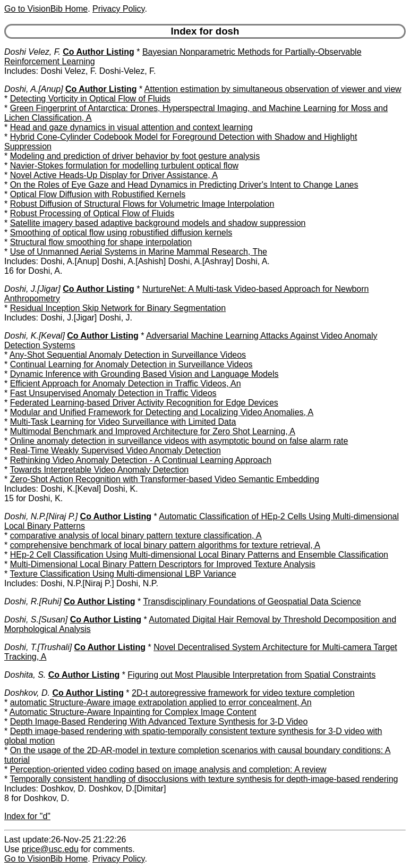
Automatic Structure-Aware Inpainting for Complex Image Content (133, 712)
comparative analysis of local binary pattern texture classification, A (136, 536)
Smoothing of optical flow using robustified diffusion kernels (121, 233)
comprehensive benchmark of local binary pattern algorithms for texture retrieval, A (165, 545)
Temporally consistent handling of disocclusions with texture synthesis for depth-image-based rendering (204, 779)
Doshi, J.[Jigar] (32, 289)
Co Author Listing (99, 52)
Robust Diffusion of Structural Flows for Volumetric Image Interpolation (142, 204)
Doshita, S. (25, 675)
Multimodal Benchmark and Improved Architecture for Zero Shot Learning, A (153, 431)
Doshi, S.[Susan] (36, 620)
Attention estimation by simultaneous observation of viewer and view (273, 89)
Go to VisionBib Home (46, 9)
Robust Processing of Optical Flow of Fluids (92, 213)
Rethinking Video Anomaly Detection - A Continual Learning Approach (141, 460)
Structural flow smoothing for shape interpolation (101, 242)
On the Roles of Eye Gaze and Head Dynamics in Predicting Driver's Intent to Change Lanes (184, 185)
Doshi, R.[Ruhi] (33, 601)
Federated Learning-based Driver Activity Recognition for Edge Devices (144, 403)
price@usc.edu (50, 849)
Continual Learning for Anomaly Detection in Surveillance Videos (131, 364)
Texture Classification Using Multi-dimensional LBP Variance (123, 574)
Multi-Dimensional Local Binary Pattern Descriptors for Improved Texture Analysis (163, 564)
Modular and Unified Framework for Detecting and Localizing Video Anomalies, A (162, 412)
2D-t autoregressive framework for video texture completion (243, 693)
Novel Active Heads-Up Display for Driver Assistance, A (114, 175)
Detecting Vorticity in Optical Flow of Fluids (90, 99)
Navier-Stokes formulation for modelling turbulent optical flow (124, 166)
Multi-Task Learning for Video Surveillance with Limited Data (123, 422)
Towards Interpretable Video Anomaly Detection (99, 470)
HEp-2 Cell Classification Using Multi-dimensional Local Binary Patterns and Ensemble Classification (199, 555)
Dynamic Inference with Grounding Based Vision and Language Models (144, 374)
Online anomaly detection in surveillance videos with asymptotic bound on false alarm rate (179, 441)
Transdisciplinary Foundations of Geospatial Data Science (252, 601)
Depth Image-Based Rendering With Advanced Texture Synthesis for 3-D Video (159, 722)
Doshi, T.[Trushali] (38, 647)
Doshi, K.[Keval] (35, 336)
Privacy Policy (118, 9)
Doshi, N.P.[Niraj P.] (41, 516)
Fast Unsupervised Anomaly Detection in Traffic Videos (113, 393)
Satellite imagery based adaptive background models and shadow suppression (158, 223)
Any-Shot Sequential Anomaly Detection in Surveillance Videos (128, 355)
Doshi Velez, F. (32, 52)
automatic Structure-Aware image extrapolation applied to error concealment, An (161, 702)
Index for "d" (27, 816)
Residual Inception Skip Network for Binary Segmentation (118, 308)
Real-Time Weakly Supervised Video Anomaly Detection (116, 450)
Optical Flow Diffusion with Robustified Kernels (98, 194)
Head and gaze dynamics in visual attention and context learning (131, 127)
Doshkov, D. (27, 693)
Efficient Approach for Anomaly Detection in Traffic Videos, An (126, 384)
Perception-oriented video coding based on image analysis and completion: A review (168, 769)
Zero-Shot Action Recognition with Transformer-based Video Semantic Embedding (165, 479)
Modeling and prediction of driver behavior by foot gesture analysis (135, 156)
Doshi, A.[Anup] (34, 89)
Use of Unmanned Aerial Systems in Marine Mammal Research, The (139, 252)
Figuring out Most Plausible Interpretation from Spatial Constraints (251, 675)
